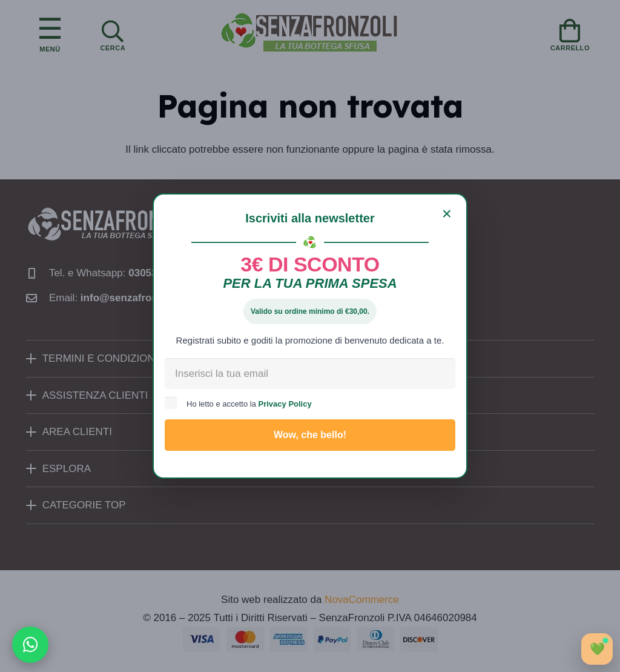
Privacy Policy (285, 404)
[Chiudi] (447, 214)
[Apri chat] (597, 649)
